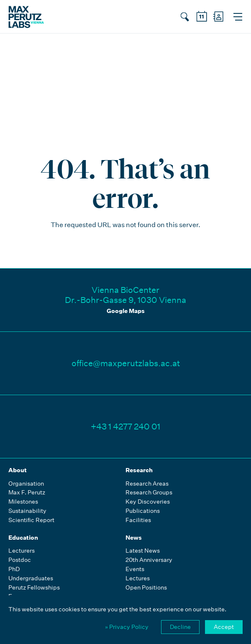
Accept (224, 627)
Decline (180, 627)
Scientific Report (31, 520)
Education (23, 538)
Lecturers (22, 551)
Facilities (138, 520)
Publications (143, 511)
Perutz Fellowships (34, 588)
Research (139, 470)
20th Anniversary (149, 560)
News (134, 538)
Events (135, 569)
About (18, 470)
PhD (14, 569)
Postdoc (20, 560)
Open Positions (146, 588)
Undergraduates (31, 578)
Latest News (143, 551)
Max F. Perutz (27, 493)
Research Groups (149, 493)
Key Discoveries (148, 502)
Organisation (26, 484)
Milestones (23, 502)
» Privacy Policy (127, 627)
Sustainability (27, 511)
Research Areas (147, 484)
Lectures (138, 578)
